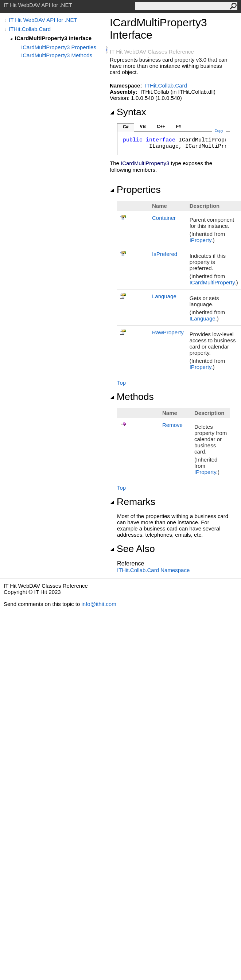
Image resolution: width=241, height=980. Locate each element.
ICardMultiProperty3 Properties (59, 47)
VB (143, 127)
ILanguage (203, 318)
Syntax (128, 112)
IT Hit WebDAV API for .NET (43, 20)
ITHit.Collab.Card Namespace (153, 570)
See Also (132, 549)
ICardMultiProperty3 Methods (57, 55)
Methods (132, 397)
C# (126, 127)
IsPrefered (165, 254)
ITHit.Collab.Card (30, 29)
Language (164, 296)
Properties (135, 190)
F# (179, 127)
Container (164, 218)
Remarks (133, 502)
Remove (172, 425)
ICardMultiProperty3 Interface (53, 38)
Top (121, 383)
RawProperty (168, 332)
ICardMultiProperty (212, 282)
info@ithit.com (99, 604)
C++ (161, 127)
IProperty (201, 240)
